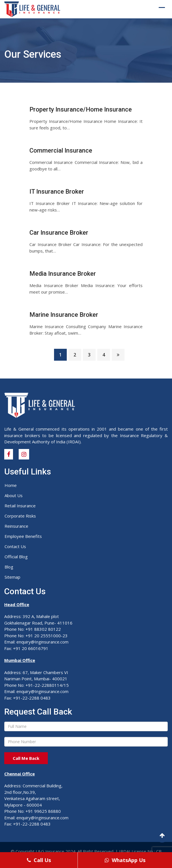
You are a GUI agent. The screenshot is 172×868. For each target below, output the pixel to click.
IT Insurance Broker (57, 192)
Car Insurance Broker (59, 233)
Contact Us (15, 546)
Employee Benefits (23, 536)
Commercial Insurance (61, 150)
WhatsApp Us (125, 860)
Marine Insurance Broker (64, 315)
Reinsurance (16, 526)
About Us (14, 495)
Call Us (39, 860)
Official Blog (16, 557)
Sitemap (12, 577)
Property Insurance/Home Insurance (81, 109)
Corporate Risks (20, 516)
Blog (9, 567)
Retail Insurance (20, 506)
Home (11, 485)
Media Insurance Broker (63, 274)
